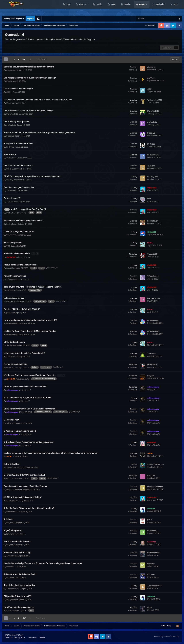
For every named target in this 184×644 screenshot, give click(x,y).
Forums (161, 7)
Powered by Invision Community (167, 636)
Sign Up (30, 19)
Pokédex (117, 7)
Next (24, 59)
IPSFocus (20, 635)
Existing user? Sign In (14, 19)
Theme (9, 638)
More (176, 7)
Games (132, 7)
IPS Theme (9, 635)
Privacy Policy (20, 638)
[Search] (149, 19)
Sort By (175, 59)
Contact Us (32, 638)
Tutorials (146, 7)
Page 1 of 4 (41, 59)
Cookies (42, 638)
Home (86, 7)
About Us (101, 7)
